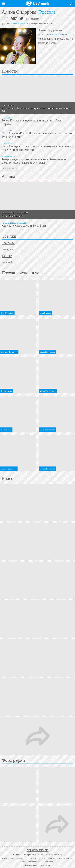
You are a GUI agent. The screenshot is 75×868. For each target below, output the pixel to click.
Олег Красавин (18, 24)
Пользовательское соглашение (37, 865)
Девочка (30, 19)
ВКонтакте (8, 243)
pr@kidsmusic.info (37, 850)
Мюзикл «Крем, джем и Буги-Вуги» (24, 226)
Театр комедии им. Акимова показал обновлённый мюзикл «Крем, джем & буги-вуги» (34, 161)
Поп (37, 19)
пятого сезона (60, 34)
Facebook (7, 262)
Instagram (7, 249)
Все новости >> (10, 168)
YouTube (7, 256)
